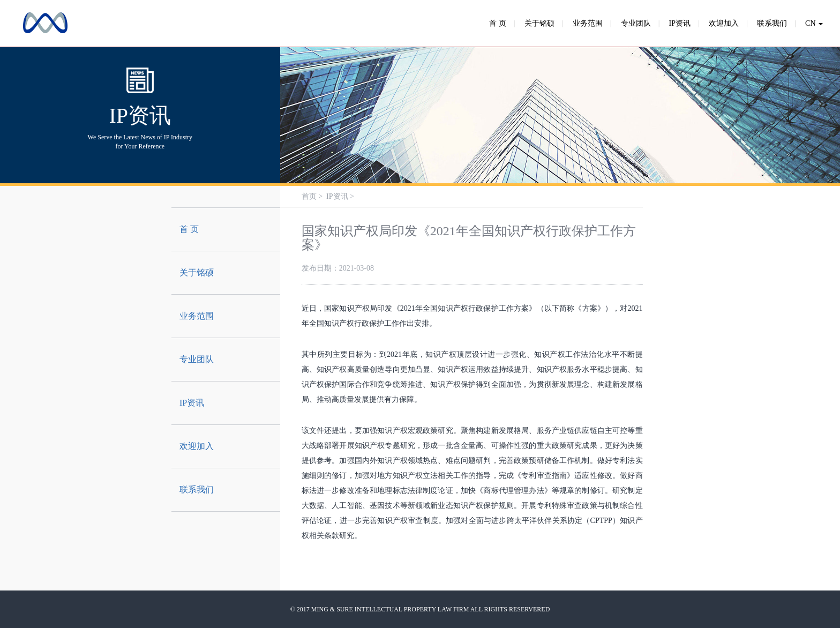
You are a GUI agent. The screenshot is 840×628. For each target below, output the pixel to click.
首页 (309, 196)
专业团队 (636, 23)
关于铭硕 (539, 23)
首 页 (498, 23)
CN (814, 23)
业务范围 (588, 23)
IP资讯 (680, 23)
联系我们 (772, 23)
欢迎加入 (724, 23)
